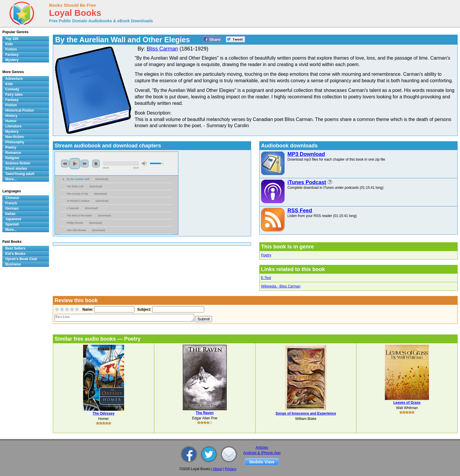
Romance (13, 153)
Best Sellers (15, 248)
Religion (12, 158)
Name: (87, 310)
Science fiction (18, 163)
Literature (13, 126)
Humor (11, 121)
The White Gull (75, 186)
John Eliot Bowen (76, 230)
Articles (262, 447)
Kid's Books (15, 254)
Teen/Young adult (20, 174)
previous (65, 164)
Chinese (12, 198)
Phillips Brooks (75, 223)
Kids (9, 44)
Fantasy (12, 55)
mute (144, 163)
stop (96, 164)
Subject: (144, 310)
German (12, 208)
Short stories (16, 169)
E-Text (266, 278)
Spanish (12, 224)
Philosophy (15, 142)
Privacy (230, 469)
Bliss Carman (162, 49)
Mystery (12, 60)
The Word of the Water (79, 216)
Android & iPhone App (262, 453)
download (102, 179)
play (75, 164)
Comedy (12, 89)
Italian (10, 214)
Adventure (14, 79)
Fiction (11, 49)
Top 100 (12, 39)
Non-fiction (15, 137)
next (85, 164)
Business (13, 264)
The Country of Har (77, 194)
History (11, 116)
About (217, 469)
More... (11, 179)
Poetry (266, 255)
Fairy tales (14, 95)
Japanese (13, 219)
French (11, 203)
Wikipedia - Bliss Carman (281, 286)
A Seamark (73, 208)
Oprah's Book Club (21, 259)
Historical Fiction (20, 110)
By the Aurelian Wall (78, 179)
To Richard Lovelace (78, 201)
